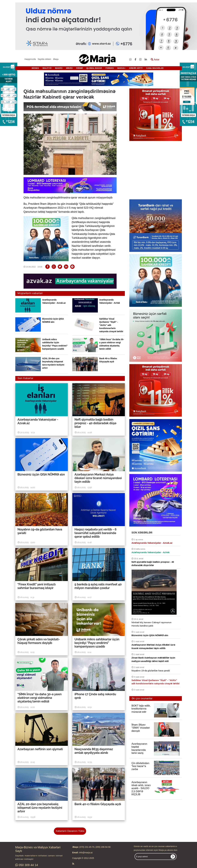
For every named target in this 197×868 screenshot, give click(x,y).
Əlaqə (56, 59)
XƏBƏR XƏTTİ (136, 68)
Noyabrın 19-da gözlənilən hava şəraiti (151, 671)
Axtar (155, 60)
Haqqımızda (30, 59)
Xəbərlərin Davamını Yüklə (70, 831)
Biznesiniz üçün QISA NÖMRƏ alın (150, 635)
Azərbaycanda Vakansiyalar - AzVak (151, 552)
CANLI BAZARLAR (155, 68)
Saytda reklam (44, 59)
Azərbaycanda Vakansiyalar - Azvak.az (152, 543)
